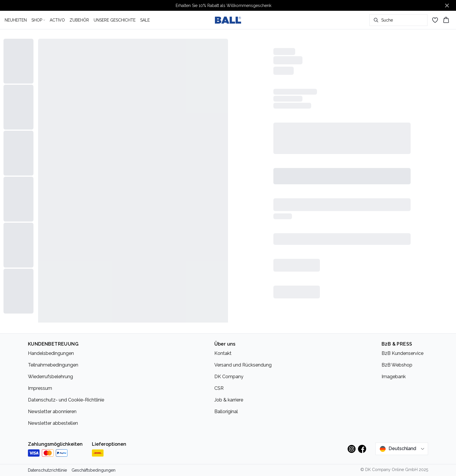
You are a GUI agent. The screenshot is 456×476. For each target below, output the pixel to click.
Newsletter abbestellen (53, 423)
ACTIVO (57, 20)
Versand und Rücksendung (243, 365)
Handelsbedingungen (51, 353)
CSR (219, 388)
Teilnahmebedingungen (53, 365)
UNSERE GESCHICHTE (115, 20)
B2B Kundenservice (402, 353)
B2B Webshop (397, 365)
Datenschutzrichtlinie (47, 470)
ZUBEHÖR (79, 20)
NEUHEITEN (16, 20)
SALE (145, 20)
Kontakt (223, 353)
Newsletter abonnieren (52, 412)
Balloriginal (226, 412)
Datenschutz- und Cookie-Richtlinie (66, 400)
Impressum (40, 388)
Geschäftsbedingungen (93, 470)
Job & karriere (229, 400)
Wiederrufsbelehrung (50, 377)
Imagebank (394, 377)
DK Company (229, 377)
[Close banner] (447, 6)
